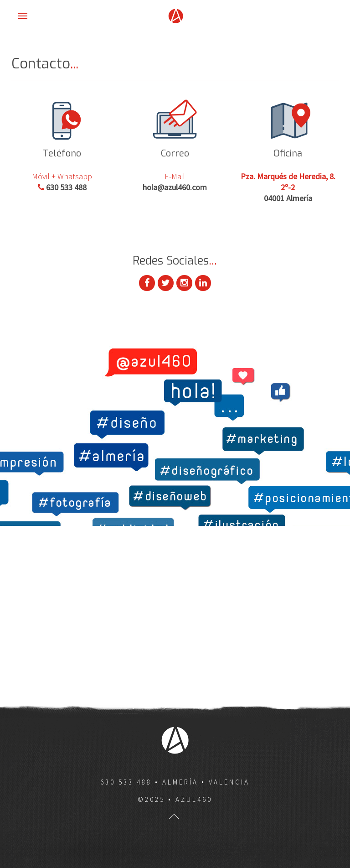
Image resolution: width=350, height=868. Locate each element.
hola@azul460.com (175, 187)
